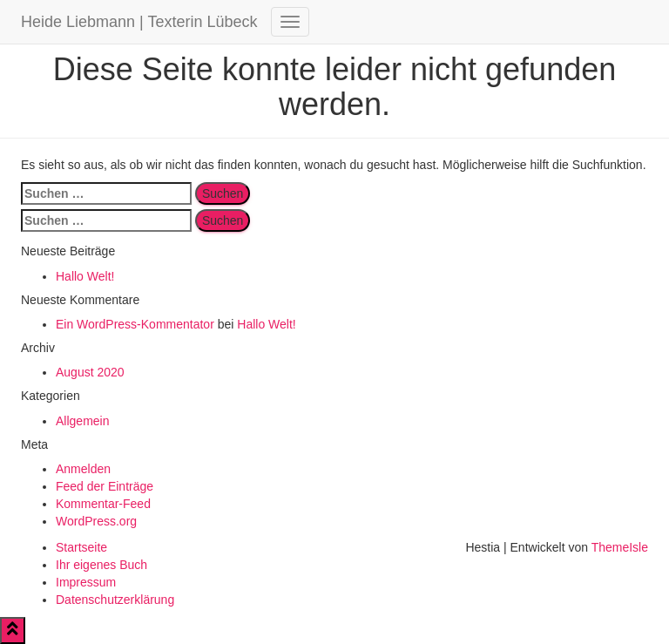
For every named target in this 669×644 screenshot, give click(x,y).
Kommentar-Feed (103, 504)
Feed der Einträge (105, 486)
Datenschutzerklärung (115, 600)
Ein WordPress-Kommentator (135, 324)
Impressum (86, 582)
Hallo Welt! (85, 276)
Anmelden (83, 469)
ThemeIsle (620, 547)
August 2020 (90, 372)
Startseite (81, 547)
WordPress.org (96, 521)
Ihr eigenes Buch (101, 565)
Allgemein (82, 421)
